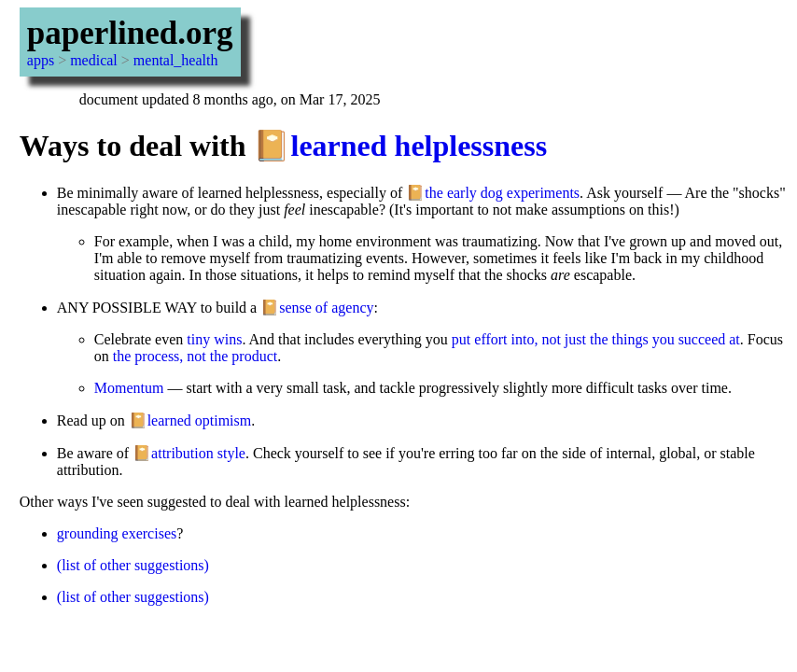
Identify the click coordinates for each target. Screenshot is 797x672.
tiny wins (214, 339)
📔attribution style (189, 453)
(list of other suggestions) (133, 565)
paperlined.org (130, 33)
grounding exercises (117, 533)
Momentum (129, 388)
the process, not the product (195, 356)
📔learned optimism (190, 420)
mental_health (176, 60)
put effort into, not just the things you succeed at (596, 339)
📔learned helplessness (400, 146)
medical (94, 60)
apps (41, 60)
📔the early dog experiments (493, 193)
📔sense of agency (317, 308)
